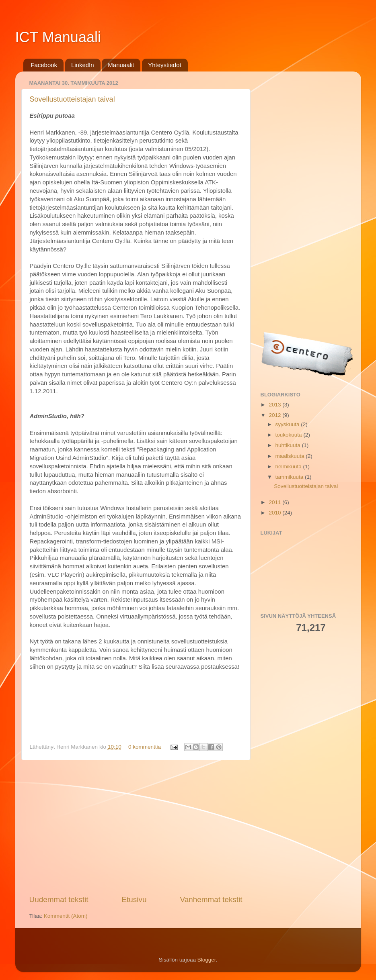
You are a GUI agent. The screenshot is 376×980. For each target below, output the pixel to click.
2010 (275, 513)
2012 (275, 415)
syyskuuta (288, 424)
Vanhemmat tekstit (211, 899)
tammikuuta (290, 477)
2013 (275, 405)
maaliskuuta (291, 456)
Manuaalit (121, 65)
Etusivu (134, 899)
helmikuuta (289, 467)
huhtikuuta (289, 445)
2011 (275, 502)
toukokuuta (290, 435)
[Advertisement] (136, 827)
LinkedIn (83, 65)
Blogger (207, 960)
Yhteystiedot (165, 65)
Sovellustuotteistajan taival (72, 99)
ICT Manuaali (58, 37)
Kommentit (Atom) (66, 916)
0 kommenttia (145, 747)
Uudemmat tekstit (59, 899)
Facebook (44, 65)
